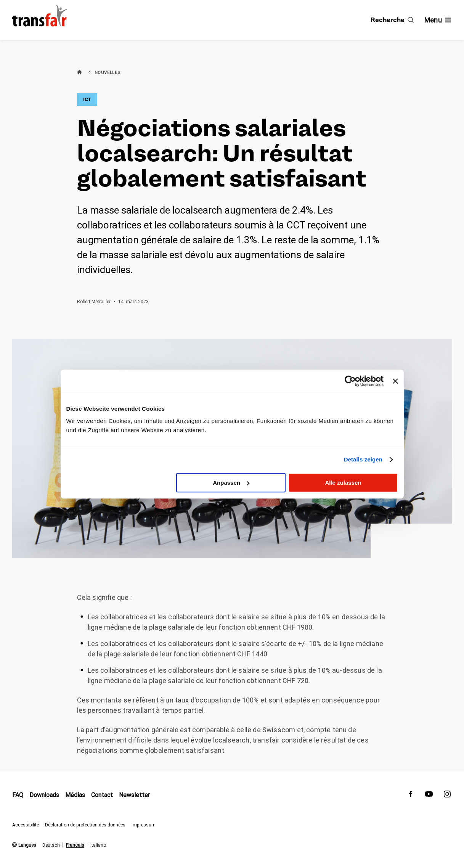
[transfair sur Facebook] (411, 796)
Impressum (144, 825)
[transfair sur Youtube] (429, 796)
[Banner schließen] (395, 381)
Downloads (44, 795)
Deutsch (51, 845)
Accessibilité (26, 825)
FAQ (18, 795)
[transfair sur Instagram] (447, 796)
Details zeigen (363, 459)
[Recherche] (392, 20)
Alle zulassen (343, 483)
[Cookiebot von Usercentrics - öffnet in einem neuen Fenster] (350, 381)
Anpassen (231, 483)
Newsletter (134, 795)
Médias (75, 795)
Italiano (98, 845)
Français (75, 845)
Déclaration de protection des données (85, 825)
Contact (102, 795)
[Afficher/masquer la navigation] (438, 20)
